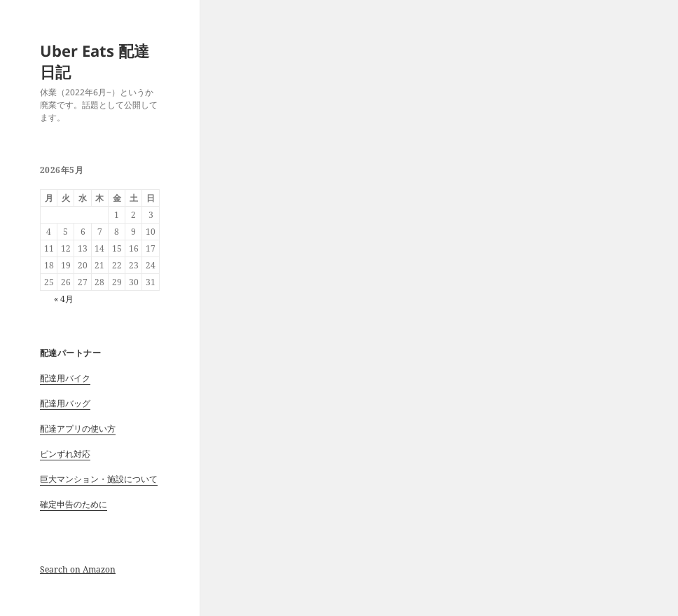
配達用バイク (65, 378)
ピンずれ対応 (65, 454)
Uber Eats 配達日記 (95, 61)
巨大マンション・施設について (99, 479)
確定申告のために (74, 504)
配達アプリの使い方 (78, 429)
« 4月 (64, 299)
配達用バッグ (65, 403)
